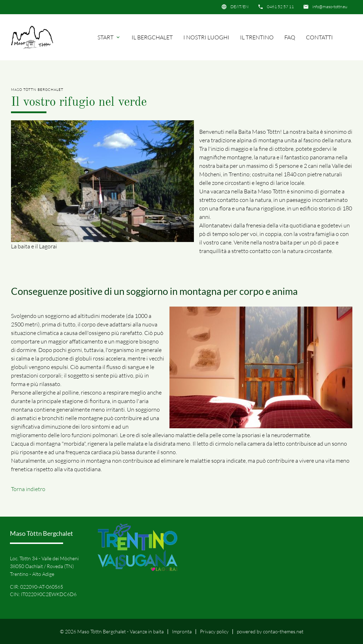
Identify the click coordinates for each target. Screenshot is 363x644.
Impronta (182, 631)
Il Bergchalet (152, 37)
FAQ (290, 37)
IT (239, 7)
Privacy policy (214, 631)
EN (246, 7)
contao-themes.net (283, 631)
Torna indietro (28, 489)
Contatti (319, 37)
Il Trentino (257, 37)
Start (109, 37)
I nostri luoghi (206, 37)
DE (233, 7)
